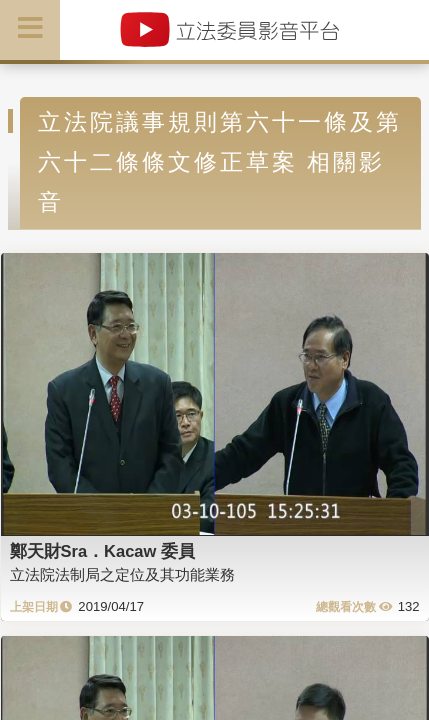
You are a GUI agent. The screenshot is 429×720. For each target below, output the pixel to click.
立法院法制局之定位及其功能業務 (122, 574)
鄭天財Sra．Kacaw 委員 (102, 551)
